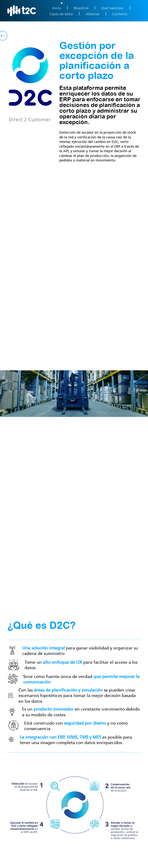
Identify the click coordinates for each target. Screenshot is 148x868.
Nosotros (81, 8)
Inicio (57, 8)
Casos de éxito (61, 14)
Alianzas (92, 14)
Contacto (120, 14)
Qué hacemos (112, 8)
